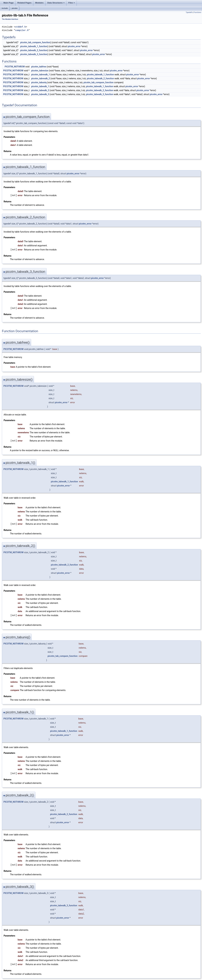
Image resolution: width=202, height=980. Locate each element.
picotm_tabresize (40, 71)
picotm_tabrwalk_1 (41, 75)
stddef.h (20, 27)
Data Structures (56, 4)
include (5, 8)
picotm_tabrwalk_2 (41, 78)
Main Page (9, 3)
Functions (198, 12)
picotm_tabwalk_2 (40, 90)
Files (72, 4)
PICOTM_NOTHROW (15, 67)
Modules (39, 3)
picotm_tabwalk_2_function (34, 50)
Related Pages (24, 3)
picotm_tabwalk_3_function (34, 54)
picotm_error (74, 46)
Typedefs (189, 12)
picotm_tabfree (39, 67)
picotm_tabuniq (39, 82)
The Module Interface (10, 19)
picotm (15, 8)
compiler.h (22, 30)
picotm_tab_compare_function (35, 42)
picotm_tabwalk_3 (40, 94)
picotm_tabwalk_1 (40, 86)
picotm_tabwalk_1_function (34, 46)
